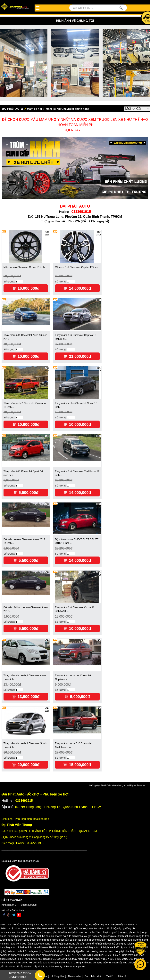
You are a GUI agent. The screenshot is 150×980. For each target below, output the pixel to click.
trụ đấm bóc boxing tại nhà (55, 951)
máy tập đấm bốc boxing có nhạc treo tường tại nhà (100, 951)
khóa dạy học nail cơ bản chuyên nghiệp (96, 932)
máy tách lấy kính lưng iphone (40, 966)
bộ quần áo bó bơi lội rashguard (21, 951)
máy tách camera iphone (71, 966)
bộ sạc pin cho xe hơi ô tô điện (59, 936)
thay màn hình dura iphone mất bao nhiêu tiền (32, 947)
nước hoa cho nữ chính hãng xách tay (21, 925)
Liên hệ (122, 976)
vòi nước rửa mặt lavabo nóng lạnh (36, 944)
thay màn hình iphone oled (73, 947)
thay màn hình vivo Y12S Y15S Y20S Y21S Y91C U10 (103, 959)
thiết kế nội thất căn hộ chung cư (108, 944)
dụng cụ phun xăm (130, 932)
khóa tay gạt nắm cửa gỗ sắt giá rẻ (97, 936)
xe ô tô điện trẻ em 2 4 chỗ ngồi (60, 928)
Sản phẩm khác (93, 976)
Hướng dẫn (57, 976)
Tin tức (110, 976)
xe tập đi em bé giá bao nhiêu (24, 928)
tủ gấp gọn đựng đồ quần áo (72, 944)
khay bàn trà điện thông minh (26, 932)
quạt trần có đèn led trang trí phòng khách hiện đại (87, 940)
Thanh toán (74, 976)
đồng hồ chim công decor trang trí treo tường (33, 940)
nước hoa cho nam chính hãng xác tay (65, 925)
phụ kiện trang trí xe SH (101, 925)
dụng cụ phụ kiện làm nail (58, 932)
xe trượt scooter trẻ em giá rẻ (96, 928)
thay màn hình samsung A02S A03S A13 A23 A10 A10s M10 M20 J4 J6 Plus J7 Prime (79, 955)
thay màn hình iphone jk (102, 947)
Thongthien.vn (31, 861)
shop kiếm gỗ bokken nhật (26, 936)
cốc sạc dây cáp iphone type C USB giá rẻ (62, 963)
